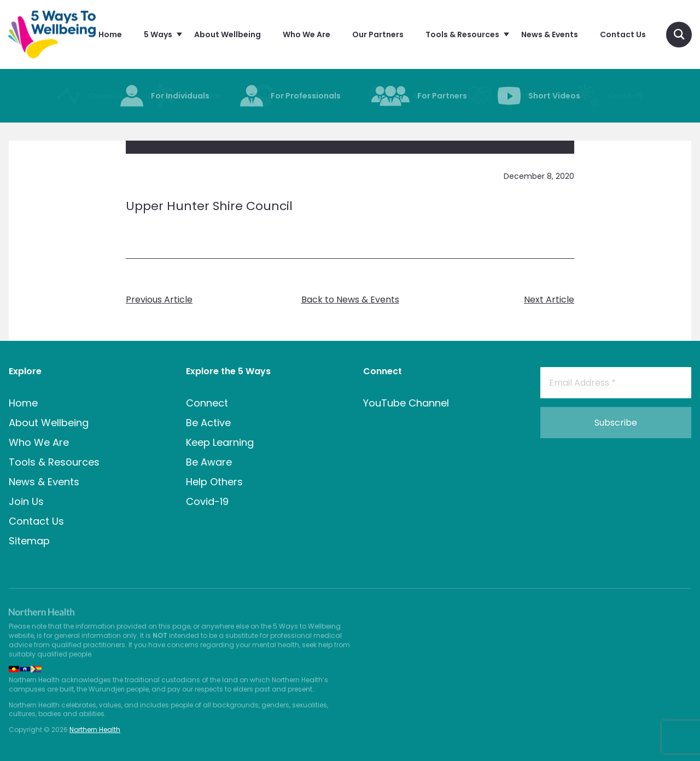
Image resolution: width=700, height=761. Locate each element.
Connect (207, 403)
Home (23, 403)
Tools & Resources (54, 462)
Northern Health (95, 730)
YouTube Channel (406, 403)
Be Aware (209, 462)
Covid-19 (207, 501)
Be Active (208, 423)
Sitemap (29, 541)
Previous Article (159, 300)
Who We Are (39, 442)
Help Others (214, 482)
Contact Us (36, 521)
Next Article (549, 300)
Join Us (26, 501)
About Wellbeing (49, 423)
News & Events (44, 482)
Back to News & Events (350, 300)
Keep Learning (220, 442)
